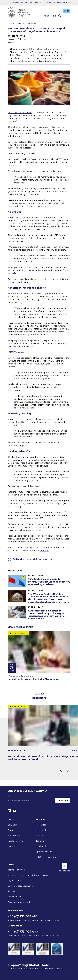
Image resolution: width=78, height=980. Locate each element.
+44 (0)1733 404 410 (22, 916)
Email (10, 796)
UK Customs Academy (47, 857)
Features (31, 23)
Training (40, 841)
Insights (20, 23)
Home (11, 23)
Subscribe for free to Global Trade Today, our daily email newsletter (39, 3)
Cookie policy (14, 897)
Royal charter (14, 881)
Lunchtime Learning (25, 676)
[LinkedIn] (9, 811)
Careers (12, 830)
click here (44, 551)
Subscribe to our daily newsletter (33, 559)
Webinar (11, 676)
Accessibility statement (19, 902)
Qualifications (43, 846)
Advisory (40, 836)
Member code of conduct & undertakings (28, 875)
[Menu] (68, 16)
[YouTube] (15, 811)
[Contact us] (55, 16)
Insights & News (15, 841)
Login (67, 11)
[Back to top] (65, 866)
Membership (42, 830)
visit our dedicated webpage (42, 61)
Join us (47, 16)
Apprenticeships (44, 852)
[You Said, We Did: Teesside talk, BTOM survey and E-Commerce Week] (39, 733)
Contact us (13, 825)
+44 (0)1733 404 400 (23, 932)
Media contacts (15, 836)
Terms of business (16, 870)
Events (11, 846)
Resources (41, 825)
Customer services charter (21, 886)
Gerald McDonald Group (20, 113)
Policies (11, 891)
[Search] (60, 16)
